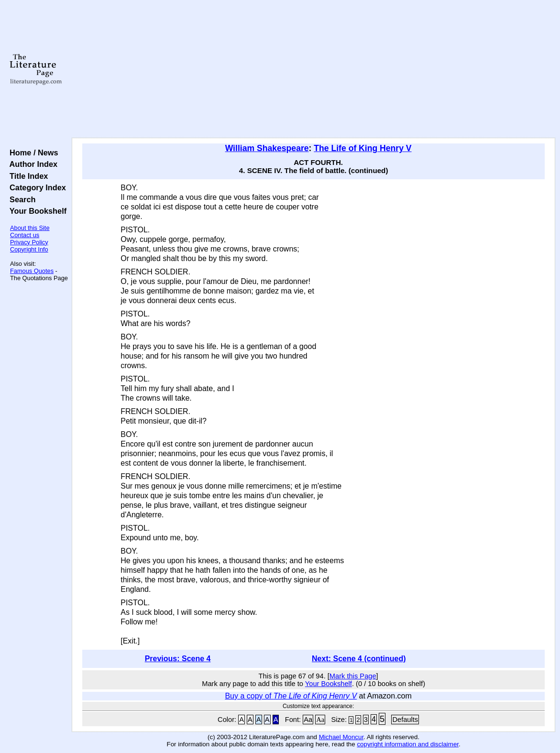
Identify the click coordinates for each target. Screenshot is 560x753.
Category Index (36, 187)
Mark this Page (353, 676)
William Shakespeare (267, 148)
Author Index (31, 164)
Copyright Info (29, 249)
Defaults (405, 720)
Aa (308, 720)
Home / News (32, 153)
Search (20, 199)
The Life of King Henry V (362, 148)
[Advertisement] (314, 69)
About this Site (30, 228)
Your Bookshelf (36, 211)
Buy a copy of (291, 696)
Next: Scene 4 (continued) (359, 659)
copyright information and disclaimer (408, 744)
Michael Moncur (341, 737)
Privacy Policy (29, 242)
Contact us (25, 235)
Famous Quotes (32, 271)
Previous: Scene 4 (178, 659)
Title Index (27, 176)
